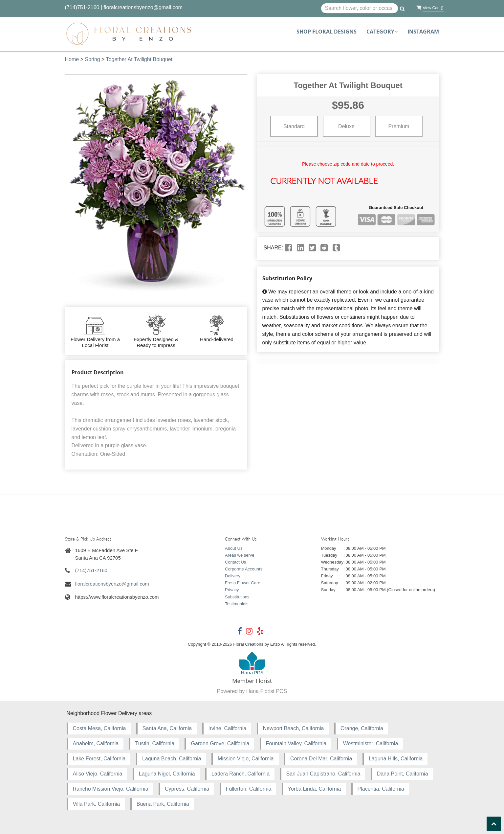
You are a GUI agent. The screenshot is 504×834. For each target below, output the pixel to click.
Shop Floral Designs (327, 32)
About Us (234, 548)
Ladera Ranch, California (241, 774)
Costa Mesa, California (99, 728)
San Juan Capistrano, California (323, 774)
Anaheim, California (96, 743)
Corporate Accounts (244, 569)
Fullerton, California (249, 789)
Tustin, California (155, 743)
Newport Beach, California (294, 728)
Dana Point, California (403, 774)
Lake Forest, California (99, 759)
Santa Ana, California (167, 728)
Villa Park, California (97, 804)
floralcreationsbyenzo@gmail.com (143, 7)
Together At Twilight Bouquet (139, 59)
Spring (92, 59)
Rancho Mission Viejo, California (111, 789)
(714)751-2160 (82, 7)
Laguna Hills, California (396, 759)
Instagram (423, 32)
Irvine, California (228, 728)
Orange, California (362, 728)
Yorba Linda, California (314, 789)
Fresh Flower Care (243, 583)
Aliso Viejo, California (98, 774)
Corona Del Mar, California (321, 759)
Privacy (232, 590)
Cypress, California (187, 789)
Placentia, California (381, 789)
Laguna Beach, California (172, 759)
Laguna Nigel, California (167, 774)
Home (72, 59)
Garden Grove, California (220, 743)
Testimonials (237, 604)
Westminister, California (371, 743)
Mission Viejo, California (246, 759)
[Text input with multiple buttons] (360, 9)
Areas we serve (240, 555)
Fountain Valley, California (296, 743)
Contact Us (235, 562)
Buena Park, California (163, 804)
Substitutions (237, 597)
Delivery (233, 576)
